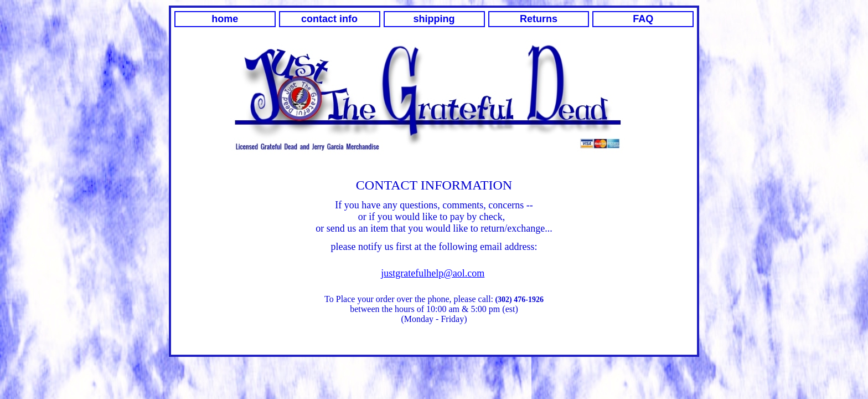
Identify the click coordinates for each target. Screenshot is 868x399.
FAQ (643, 19)
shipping (434, 19)
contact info (329, 19)
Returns (539, 19)
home (225, 19)
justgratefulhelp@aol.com (433, 273)
